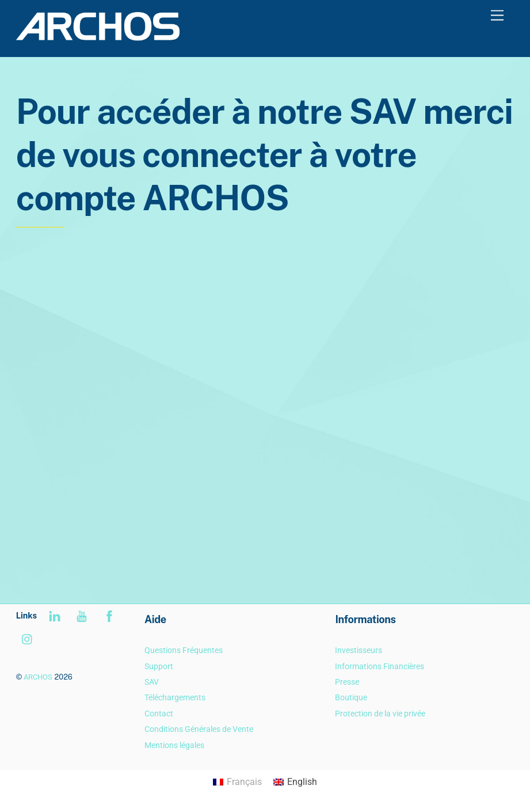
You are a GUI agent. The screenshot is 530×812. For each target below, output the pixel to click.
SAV (152, 682)
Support (159, 667)
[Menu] (497, 16)
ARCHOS (38, 677)
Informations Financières (380, 667)
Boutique (351, 698)
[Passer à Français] (237, 783)
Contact (159, 714)
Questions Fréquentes (184, 650)
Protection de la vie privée (380, 714)
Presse (347, 682)
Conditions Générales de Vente (199, 729)
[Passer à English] (295, 783)
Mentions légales (174, 745)
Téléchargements (175, 698)
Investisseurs (359, 650)
